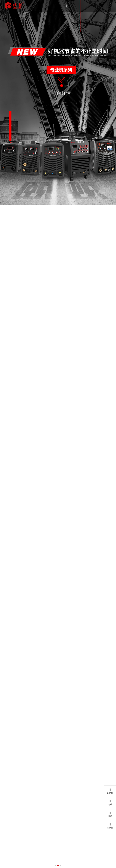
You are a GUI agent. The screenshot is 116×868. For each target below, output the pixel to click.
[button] (56, 865)
